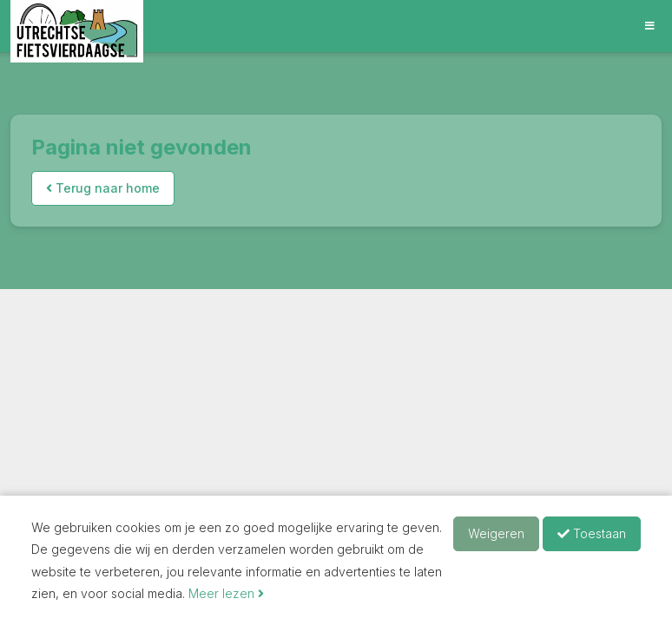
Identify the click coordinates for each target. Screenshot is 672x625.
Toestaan (592, 533)
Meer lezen (226, 593)
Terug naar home (103, 188)
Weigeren (496, 533)
